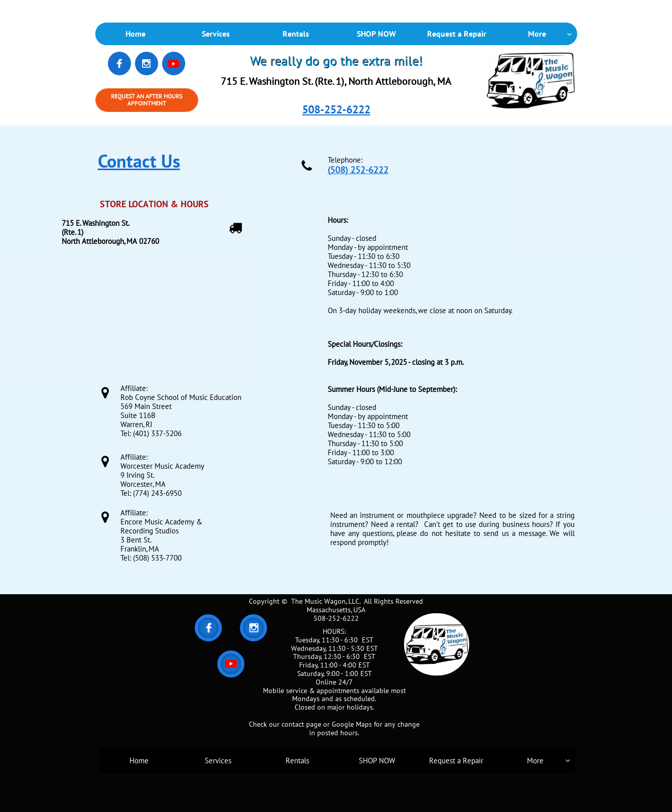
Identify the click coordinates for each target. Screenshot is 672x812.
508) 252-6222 (359, 170)
